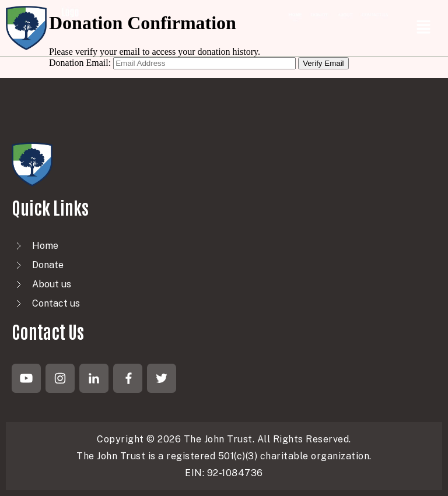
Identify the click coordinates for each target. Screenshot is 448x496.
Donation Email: (80, 63)
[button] (423, 28)
